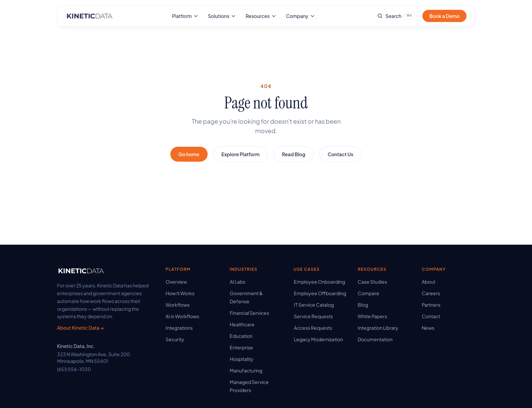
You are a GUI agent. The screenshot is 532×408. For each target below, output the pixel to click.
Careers (431, 293)
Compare (368, 293)
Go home (189, 154)
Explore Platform (241, 154)
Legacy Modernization (318, 339)
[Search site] (396, 16)
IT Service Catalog (314, 305)
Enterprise (241, 347)
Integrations (179, 328)
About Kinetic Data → (80, 328)
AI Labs (237, 282)
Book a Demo (444, 16)
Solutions (222, 16)
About (429, 282)
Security (175, 339)
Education (241, 336)
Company (301, 16)
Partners (431, 305)
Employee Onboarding (319, 282)
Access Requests (313, 328)
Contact (431, 316)
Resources (261, 16)
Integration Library (378, 328)
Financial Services (249, 313)
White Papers (372, 316)
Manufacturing (246, 370)
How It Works (180, 293)
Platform (185, 16)
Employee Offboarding (320, 293)
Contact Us (341, 154)
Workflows (178, 305)
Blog (363, 305)
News (428, 328)
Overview (176, 282)
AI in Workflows (182, 316)
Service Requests (313, 316)
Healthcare (242, 324)
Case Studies (372, 282)
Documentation (375, 339)
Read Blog (294, 154)
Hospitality (242, 359)
